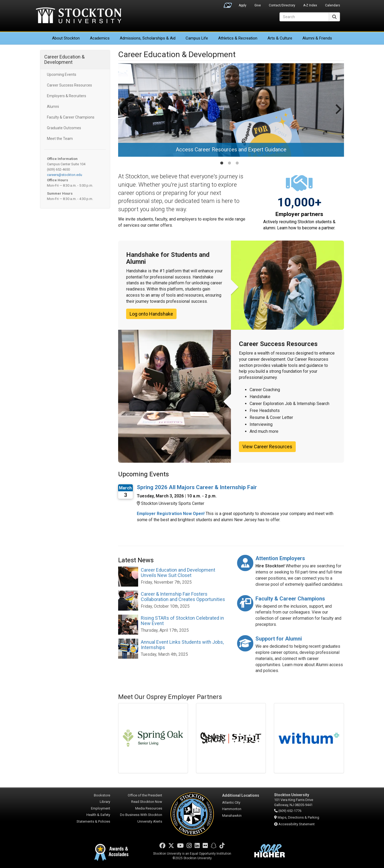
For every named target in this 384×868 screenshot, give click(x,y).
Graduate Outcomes (64, 128)
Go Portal (228, 4)
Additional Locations (241, 795)
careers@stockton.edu (65, 175)
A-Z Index (310, 5)
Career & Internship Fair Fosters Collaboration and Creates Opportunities (183, 597)
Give (258, 5)
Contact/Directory (282, 5)
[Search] (304, 17)
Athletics (238, 38)
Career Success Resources (69, 85)
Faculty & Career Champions (71, 117)
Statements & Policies (93, 821)
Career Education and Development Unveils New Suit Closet (178, 573)
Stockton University (79, 16)
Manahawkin (232, 816)
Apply (243, 5)
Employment (101, 808)
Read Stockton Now (147, 802)
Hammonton (232, 809)
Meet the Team (60, 139)
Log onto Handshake (151, 314)
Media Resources (149, 808)
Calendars (333, 5)
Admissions (148, 38)
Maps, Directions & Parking (298, 817)
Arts (280, 38)
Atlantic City (231, 802)
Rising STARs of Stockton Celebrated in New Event (182, 621)
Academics (100, 38)
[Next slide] (338, 115)
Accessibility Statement (297, 824)
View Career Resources (267, 447)
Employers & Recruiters (67, 96)
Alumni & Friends (317, 38)
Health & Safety (98, 815)
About (66, 38)
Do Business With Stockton (141, 815)
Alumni (53, 107)
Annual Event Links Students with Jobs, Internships (182, 645)
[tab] (222, 163)
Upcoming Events (62, 74)
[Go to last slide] (124, 115)
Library (105, 802)
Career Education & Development (64, 59)
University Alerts (150, 821)
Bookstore (102, 795)
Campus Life (197, 38)
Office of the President (145, 795)
